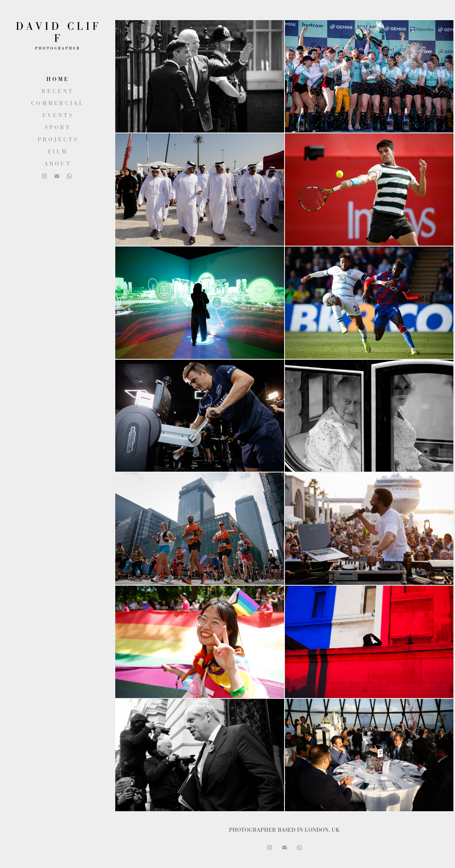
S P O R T (57, 127)
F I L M (57, 151)
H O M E (57, 79)
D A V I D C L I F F (58, 32)
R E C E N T (57, 91)
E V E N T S (57, 115)
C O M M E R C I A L (57, 103)
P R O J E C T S (57, 139)
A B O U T (57, 164)
